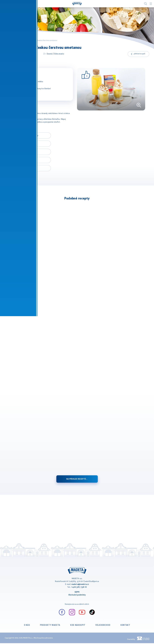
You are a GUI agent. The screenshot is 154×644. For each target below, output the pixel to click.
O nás (29, 627)
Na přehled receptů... (77, 479)
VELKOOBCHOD (102, 627)
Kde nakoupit (77, 627)
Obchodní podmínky (77, 596)
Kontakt (124, 627)
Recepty (19, 41)
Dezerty (50, 54)
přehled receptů (139, 54)
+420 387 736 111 (79, 588)
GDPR (77, 593)
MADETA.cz (9, 41)
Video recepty (59, 54)
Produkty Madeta (51, 627)
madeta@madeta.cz (80, 586)
